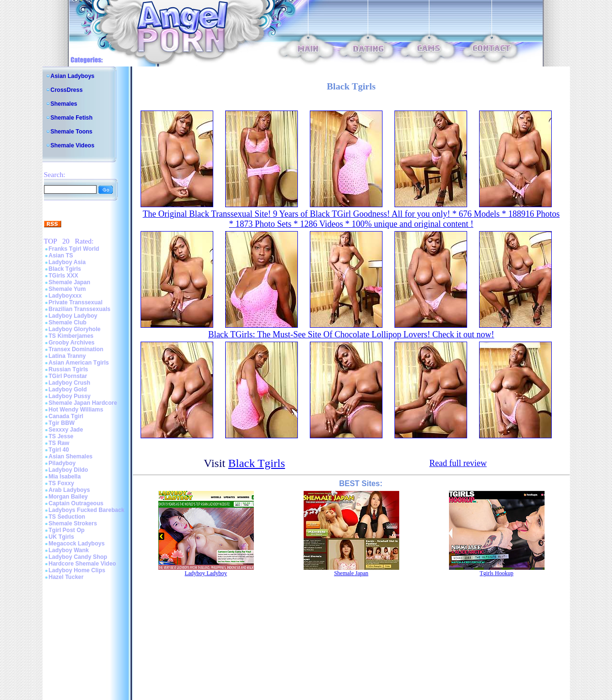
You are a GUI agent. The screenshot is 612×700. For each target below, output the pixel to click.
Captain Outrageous (76, 503)
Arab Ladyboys (70, 490)
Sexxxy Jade (66, 430)
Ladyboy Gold (68, 389)
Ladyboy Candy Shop (78, 557)
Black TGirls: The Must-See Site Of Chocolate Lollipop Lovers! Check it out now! (351, 334)
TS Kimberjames (71, 336)
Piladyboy (62, 463)
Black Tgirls (65, 269)
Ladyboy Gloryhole (75, 329)
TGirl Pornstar (68, 376)
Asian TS (61, 256)
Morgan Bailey (68, 497)
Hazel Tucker (66, 577)
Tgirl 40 (59, 450)
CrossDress (67, 90)
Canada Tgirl (66, 416)
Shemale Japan (70, 282)
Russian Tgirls (69, 369)
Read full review (458, 463)
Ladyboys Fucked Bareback (87, 510)
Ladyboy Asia (67, 262)
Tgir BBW (62, 423)
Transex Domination (76, 349)
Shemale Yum (67, 289)
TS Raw (59, 443)
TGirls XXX (64, 276)
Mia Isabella (65, 477)
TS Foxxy (61, 483)
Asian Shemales (71, 456)
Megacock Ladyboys (77, 544)
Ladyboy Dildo (69, 470)
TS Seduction (67, 517)
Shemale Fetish (72, 118)
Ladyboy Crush (70, 383)
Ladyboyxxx (65, 296)
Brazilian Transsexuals (80, 309)
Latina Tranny (67, 356)
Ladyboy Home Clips (77, 570)
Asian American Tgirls (79, 363)
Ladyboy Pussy (70, 396)
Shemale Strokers (73, 523)
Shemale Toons (72, 132)
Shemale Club (68, 322)
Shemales (64, 104)
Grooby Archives (72, 343)
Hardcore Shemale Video (82, 564)
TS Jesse (61, 436)
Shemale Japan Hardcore (83, 403)
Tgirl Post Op (67, 530)
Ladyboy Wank (69, 550)
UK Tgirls (61, 537)
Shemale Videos (73, 145)
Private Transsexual (76, 302)
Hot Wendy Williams (76, 410)
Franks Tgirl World (74, 249)
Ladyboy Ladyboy (73, 316)
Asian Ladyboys (73, 76)
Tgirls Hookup (496, 573)
